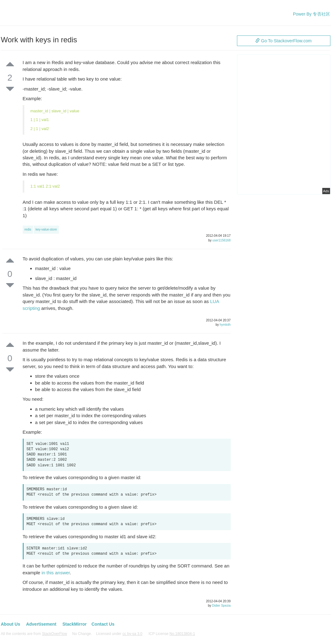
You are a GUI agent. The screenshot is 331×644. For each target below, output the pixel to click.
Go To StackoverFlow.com (283, 41)
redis (28, 229)
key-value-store (46, 229)
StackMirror (74, 624)
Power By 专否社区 (312, 14)
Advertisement (41, 624)
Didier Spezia (221, 606)
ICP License (172, 634)
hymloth (225, 325)
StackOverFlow (55, 634)
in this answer (56, 573)
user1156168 (221, 240)
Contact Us (103, 624)
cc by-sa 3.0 (132, 634)
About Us (11, 624)
